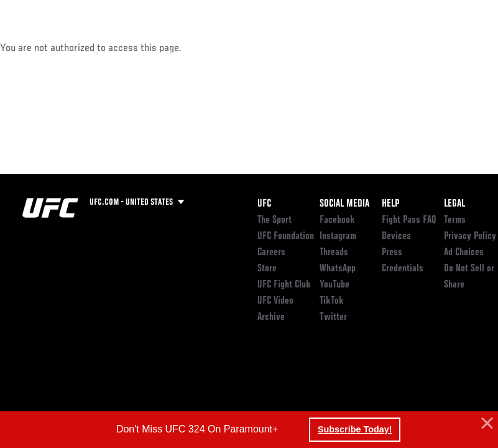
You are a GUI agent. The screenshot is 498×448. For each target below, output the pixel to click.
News (191, 47)
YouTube (334, 285)
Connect (258, 47)
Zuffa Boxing (368, 47)
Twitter (333, 317)
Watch (308, 47)
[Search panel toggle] (458, 47)
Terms (455, 220)
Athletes (142, 47)
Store (267, 269)
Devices (396, 236)
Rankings (87, 47)
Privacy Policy (470, 236)
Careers (271, 253)
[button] (486, 424)
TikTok (332, 301)
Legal (454, 204)
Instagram (338, 236)
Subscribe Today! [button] (355, 429)
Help (390, 204)
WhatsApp (338, 269)
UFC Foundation (286, 236)
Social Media (344, 204)
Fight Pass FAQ (409, 220)
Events (34, 47)
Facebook (337, 220)
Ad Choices (464, 253)
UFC (264, 204)
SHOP (423, 47)
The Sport (274, 220)
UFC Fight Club (284, 285)
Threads (334, 253)
